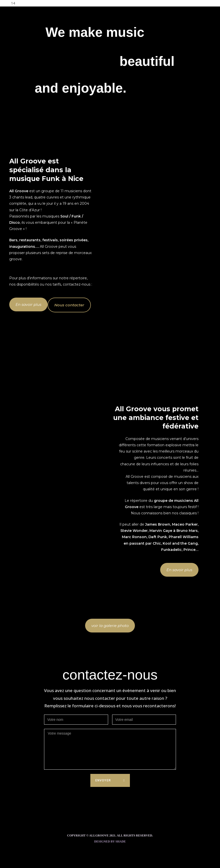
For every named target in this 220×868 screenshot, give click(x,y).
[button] (28, 304)
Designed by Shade (110, 841)
